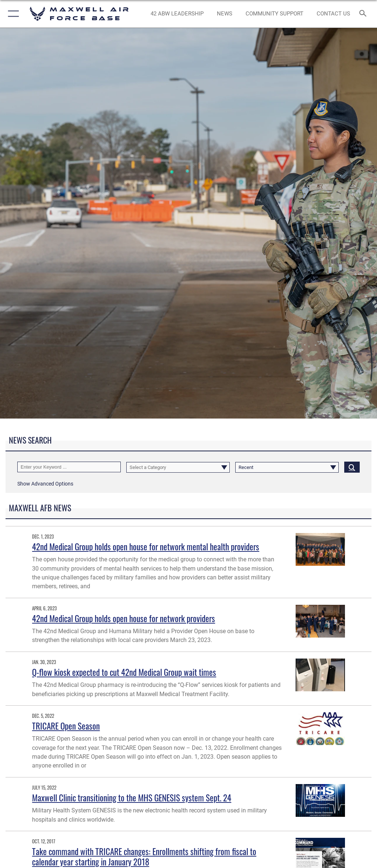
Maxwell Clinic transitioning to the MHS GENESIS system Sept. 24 (132, 798)
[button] (12, 14)
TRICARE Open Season (66, 726)
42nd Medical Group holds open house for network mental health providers (146, 546)
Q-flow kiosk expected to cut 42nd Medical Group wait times (124, 672)
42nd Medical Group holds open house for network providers (124, 618)
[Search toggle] (364, 14)
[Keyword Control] (69, 467)
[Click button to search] (352, 467)
